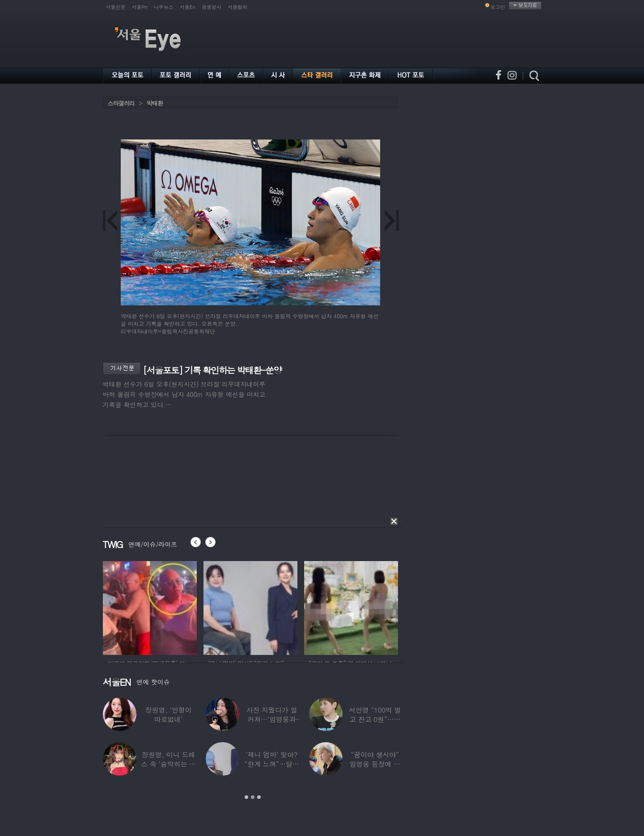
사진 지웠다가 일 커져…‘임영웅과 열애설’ (271, 719)
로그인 (498, 7)
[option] (150, 607)
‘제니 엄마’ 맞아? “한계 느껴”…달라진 (271, 764)
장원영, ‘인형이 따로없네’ (168, 714)
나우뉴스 (164, 7)
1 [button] (246, 797)
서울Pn (140, 7)
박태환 (155, 103)
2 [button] (253, 797)
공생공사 (212, 7)
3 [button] (259, 797)
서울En (188, 7)
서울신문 (116, 7)
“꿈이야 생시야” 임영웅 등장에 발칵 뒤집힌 (375, 764)
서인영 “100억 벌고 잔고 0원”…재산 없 (375, 719)
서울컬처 (237, 7)
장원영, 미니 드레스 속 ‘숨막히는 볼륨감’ (168, 764)
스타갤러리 (121, 103)
